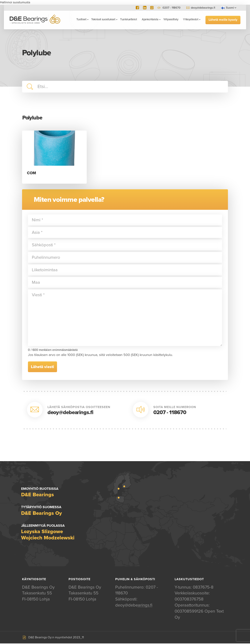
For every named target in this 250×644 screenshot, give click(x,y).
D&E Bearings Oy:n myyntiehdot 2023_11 (56, 638)
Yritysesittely (170, 19)
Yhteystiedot (190, 19)
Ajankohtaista (149, 19)
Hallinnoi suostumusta (15, 2)
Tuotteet (81, 19)
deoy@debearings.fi (203, 8)
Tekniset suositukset (103, 19)
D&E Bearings (36, 20)
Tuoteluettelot (128, 19)
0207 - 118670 (170, 413)
